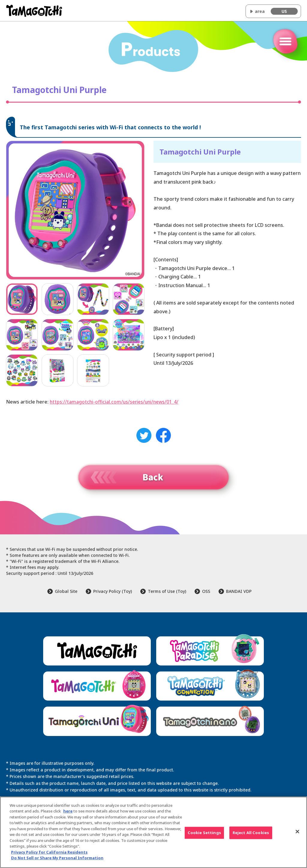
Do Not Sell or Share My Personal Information (57, 858)
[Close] (297, 831)
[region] (153, 832)
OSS (206, 591)
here (68, 811)
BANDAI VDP (239, 591)
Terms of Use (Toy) (167, 591)
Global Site (66, 591)
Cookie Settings (204, 833)
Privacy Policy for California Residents (49, 852)
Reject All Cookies (251, 833)
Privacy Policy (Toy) (113, 591)
